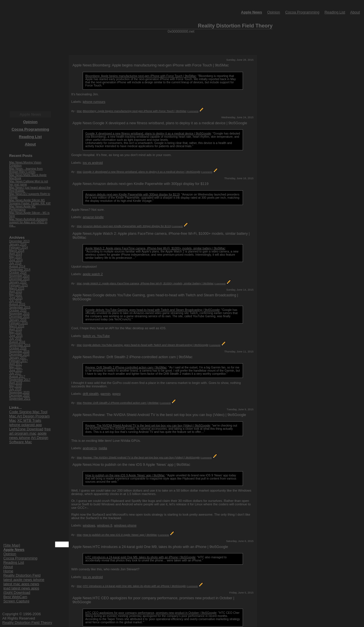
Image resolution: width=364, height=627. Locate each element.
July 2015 (15, 301)
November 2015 (19, 314)
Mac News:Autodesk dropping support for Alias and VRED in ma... (28, 222)
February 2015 (18, 285)
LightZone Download (26, 429)
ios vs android (93, 163)
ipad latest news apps (21, 588)
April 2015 (16, 292)
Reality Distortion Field (22, 575)
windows (89, 525)
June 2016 (16, 336)
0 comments (193, 111)
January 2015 (18, 282)
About (355, 12)
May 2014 (15, 257)
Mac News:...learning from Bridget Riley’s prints (26, 170)
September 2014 (20, 270)
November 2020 (19, 392)
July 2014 (15, 263)
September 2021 (20, 399)
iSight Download (17, 593)
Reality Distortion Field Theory (27, 623)
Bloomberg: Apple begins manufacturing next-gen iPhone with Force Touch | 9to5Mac (141, 76)
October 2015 (18, 310)
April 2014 (16, 254)
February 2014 (18, 248)
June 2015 (16, 298)
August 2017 (17, 377)
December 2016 (19, 355)
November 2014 (19, 276)
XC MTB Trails (29, 420)
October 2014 (18, 273)
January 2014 (18, 244)
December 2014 (19, 279)
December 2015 (19, 317)
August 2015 (17, 304)
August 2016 (17, 342)
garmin (105, 394)
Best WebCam (15, 597)
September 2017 (20, 380)
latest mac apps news (21, 584)
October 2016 (18, 348)
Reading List (335, 12)
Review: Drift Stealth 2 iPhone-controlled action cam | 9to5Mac (126, 367)
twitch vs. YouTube (96, 336)
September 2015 (20, 307)
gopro (116, 394)
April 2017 (16, 364)
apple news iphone (28, 435)
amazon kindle (93, 217)
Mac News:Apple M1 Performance (22, 208)
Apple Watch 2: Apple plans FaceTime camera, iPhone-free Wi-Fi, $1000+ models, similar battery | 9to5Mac (155, 248)
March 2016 (17, 326)
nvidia (103, 448)
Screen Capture (16, 601)
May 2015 (15, 295)
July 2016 (15, 339)
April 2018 (16, 383)
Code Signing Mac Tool (28, 412)
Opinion (274, 12)
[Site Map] (12, 545)
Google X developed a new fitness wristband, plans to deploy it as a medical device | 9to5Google (148, 134)
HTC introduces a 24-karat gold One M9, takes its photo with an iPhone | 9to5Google (140, 557)
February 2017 (18, 361)
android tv (90, 448)
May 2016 (15, 333)
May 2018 (15, 386)
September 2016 (20, 345)
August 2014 (17, 266)
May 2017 (15, 367)
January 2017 (18, 358)
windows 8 (105, 525)
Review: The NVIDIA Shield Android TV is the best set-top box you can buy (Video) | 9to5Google (148, 426)
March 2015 (17, 288)
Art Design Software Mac (29, 440)
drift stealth (91, 394)
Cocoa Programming (302, 12)
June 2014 (16, 260)
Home (8, 571)
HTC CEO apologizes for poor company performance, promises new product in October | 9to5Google (151, 613)
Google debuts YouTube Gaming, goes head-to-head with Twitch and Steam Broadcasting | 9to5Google (152, 310)
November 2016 (19, 351)
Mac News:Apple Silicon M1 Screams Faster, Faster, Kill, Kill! (30, 202)
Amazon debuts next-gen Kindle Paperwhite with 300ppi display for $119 (132, 195)
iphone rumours (94, 102)
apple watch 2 (93, 274)
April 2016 (16, 329)
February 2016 (18, 323)
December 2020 (19, 396)
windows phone (125, 525)
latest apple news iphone (24, 580)
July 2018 (15, 389)
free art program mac (30, 431)
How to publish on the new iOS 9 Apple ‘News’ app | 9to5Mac (125, 475)
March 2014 (17, 251)
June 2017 (16, 370)
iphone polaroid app (25, 425)
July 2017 (15, 373)
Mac (79, 111)
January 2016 (18, 320)
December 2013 (19, 241)
